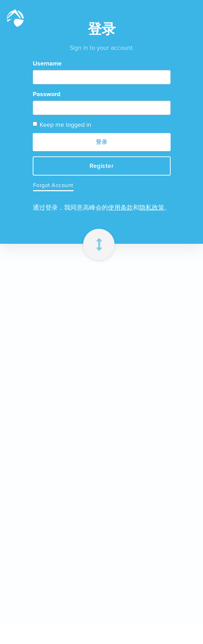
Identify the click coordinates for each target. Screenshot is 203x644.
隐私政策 (152, 208)
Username (47, 63)
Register (101, 166)
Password (47, 94)
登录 (101, 142)
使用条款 (120, 208)
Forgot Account (53, 185)
